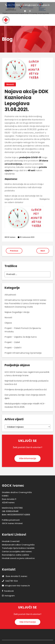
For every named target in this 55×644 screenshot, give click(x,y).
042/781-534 (10, 579)
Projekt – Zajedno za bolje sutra (21, 335)
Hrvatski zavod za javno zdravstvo (18, 557)
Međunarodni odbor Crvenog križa (18, 543)
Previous (14, 249)
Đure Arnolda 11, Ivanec (15, 575)
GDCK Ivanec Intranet (12, 522)
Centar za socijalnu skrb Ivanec (17, 550)
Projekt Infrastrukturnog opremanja (23, 351)
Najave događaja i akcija (17, 310)
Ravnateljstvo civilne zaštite (15, 553)
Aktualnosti (10, 293)
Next (43, 249)
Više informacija (27, 457)
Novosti (10, 83)
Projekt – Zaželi (12, 341)
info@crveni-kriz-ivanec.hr (16, 584)
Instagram (10, 594)
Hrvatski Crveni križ (11, 540)
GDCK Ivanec (10, 235)
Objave (8, 321)
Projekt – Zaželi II (13, 346)
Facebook (9, 589)
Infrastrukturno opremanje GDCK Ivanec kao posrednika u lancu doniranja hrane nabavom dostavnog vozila (25, 302)
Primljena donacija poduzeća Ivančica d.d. (26, 388)
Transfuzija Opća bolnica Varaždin (18, 546)
